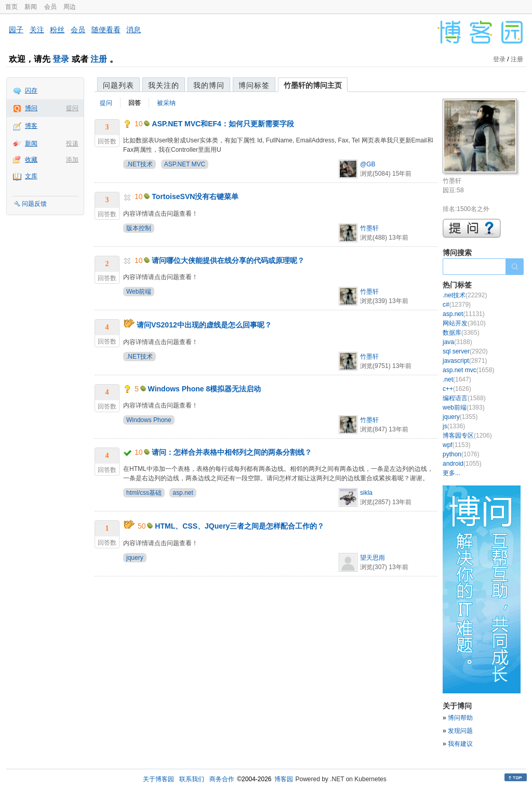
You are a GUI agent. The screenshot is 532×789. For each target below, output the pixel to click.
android (462, 464)
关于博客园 (158, 779)
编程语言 (464, 398)
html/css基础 (144, 493)
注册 (99, 59)
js (454, 426)
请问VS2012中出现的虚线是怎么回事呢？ (204, 325)
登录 (61, 59)
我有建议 (460, 744)
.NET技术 (139, 164)
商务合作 (222, 779)
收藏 (31, 160)
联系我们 (192, 779)
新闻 (31, 7)
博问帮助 (460, 718)
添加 (72, 160)
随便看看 (106, 30)
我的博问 (209, 85)
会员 (50, 7)
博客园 (284, 779)
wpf (456, 445)
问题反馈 (34, 204)
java (457, 342)
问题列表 (118, 85)
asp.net (183, 493)
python (461, 454)
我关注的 (164, 85)
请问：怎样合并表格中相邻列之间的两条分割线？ (232, 452)
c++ (457, 389)
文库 (31, 176)
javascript (465, 361)
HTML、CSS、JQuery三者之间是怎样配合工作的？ (240, 526)
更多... (451, 473)
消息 (134, 30)
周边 (70, 7)
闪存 (31, 90)
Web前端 (139, 292)
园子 (16, 30)
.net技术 (465, 295)
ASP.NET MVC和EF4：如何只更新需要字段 (223, 124)
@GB (368, 164)
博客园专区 (467, 436)
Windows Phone (149, 420)
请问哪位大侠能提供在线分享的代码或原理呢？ (228, 260)
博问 (31, 108)
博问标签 (254, 85)
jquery (135, 558)
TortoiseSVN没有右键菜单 (195, 196)
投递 (72, 143)
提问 (72, 108)
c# (457, 305)
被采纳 (166, 103)
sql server (465, 351)
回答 (135, 103)
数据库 (461, 333)
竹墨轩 (369, 228)
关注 (37, 30)
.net (457, 379)
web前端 (464, 407)
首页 (11, 7)
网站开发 (464, 323)
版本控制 (139, 228)
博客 (31, 126)
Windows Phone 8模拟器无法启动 (205, 389)
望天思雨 (373, 558)
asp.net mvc (468, 370)
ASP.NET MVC (185, 164)
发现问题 (460, 731)
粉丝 (57, 30)
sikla (366, 493)
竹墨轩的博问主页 (313, 85)
